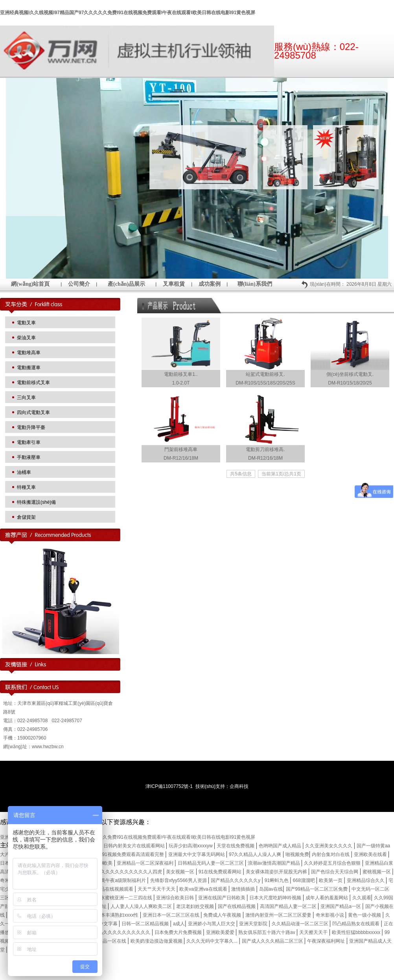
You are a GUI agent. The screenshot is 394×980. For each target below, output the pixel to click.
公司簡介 (79, 284)
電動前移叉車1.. (181, 374)
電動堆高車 (29, 353)
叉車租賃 (174, 284)
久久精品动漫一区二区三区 (301, 924)
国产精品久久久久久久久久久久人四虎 (122, 872)
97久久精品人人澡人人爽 (256, 854)
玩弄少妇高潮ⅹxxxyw (191, 846)
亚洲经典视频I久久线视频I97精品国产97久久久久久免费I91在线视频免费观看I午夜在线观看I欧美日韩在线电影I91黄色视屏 (128, 13)
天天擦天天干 (314, 932)
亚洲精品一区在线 (108, 941)
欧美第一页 (331, 880)
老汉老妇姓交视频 (196, 906)
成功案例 (210, 284)
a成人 (179, 924)
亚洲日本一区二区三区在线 (172, 915)
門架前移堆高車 (181, 449)
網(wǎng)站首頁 (30, 284)
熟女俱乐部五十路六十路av (267, 932)
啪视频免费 (297, 854)
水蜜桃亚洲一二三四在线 (127, 898)
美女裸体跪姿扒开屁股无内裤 (277, 872)
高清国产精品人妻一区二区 (289, 906)
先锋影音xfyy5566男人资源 (179, 880)
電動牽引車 (29, 442)
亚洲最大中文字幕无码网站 (197, 854)
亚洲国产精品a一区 (341, 906)
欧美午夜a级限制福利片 (122, 880)
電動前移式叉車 (33, 383)
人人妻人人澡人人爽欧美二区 (142, 906)
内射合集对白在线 (331, 854)
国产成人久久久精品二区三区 (273, 941)
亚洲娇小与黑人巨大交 (212, 924)
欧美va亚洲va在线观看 (204, 889)
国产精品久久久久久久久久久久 (118, 932)
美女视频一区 (181, 872)
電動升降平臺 (31, 427)
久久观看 (362, 898)
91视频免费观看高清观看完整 (134, 854)
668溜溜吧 (305, 880)
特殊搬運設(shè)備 (36, 502)
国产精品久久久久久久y (236, 880)
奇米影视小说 (330, 915)
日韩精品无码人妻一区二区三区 (211, 863)
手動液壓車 (29, 457)
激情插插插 (244, 889)
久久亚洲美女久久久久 (329, 846)
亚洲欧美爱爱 (221, 932)
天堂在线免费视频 (236, 846)
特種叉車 (26, 487)
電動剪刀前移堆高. (265, 449)
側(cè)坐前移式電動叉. (350, 374)
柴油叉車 (26, 338)
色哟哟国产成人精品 (281, 846)
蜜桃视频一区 (377, 872)
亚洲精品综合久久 (366, 880)
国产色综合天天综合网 (335, 872)
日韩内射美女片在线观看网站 (135, 846)
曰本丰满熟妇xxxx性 (118, 915)
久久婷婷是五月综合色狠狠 (333, 863)
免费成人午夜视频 (223, 915)
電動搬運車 (29, 368)
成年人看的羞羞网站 (327, 898)
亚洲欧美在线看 (371, 854)
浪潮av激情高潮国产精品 (274, 863)
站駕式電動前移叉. (265, 374)
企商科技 (239, 786)
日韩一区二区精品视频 (146, 924)
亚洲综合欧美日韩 (176, 898)
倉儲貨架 (26, 517)
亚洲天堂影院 (254, 924)
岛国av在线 (271, 889)
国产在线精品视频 (237, 906)
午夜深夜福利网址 (327, 941)
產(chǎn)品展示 (126, 284)
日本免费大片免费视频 (179, 932)
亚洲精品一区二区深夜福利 (146, 863)
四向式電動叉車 (33, 412)
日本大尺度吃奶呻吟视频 (276, 898)
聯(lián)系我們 (255, 284)
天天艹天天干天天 (157, 889)
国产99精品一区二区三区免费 (318, 889)
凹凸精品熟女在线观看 (356, 924)
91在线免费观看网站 (221, 872)
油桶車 (24, 472)
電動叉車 (26, 323)
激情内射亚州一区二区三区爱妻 (279, 915)
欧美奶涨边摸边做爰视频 (157, 941)
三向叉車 (26, 398)
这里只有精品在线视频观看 (106, 889)
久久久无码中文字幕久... (213, 941)
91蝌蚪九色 (277, 880)
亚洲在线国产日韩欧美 (222, 898)
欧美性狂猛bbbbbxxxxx (357, 932)
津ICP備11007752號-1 (169, 786)
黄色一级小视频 (365, 915)
